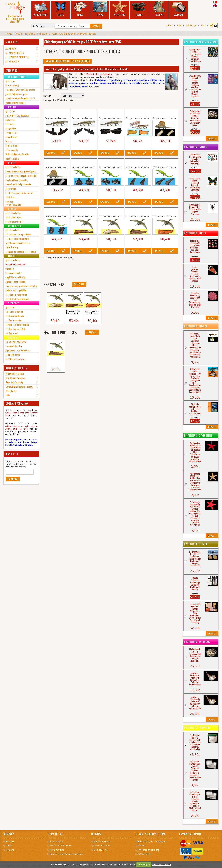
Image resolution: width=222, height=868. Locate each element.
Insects (60, 9)
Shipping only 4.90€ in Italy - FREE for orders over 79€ (83, 42)
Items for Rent (57, 850)
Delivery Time (101, 850)
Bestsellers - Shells (195, 233)
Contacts (10, 850)
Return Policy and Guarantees (152, 841)
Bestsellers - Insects (196, 147)
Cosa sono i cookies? (161, 865)
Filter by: (48, 96)
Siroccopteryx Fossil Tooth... (55, 312)
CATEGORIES (11, 70)
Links (8, 395)
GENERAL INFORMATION (17, 404)
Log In (169, 25)
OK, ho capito (144, 865)
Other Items (119, 9)
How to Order (57, 841)
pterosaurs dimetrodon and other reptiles (74, 34)
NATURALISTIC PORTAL (17, 368)
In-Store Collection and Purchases (66, 854)
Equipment (179, 9)
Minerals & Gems (41, 9)
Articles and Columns (15, 378)
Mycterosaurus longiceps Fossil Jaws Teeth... (84, 162)
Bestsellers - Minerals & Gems (201, 42)
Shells (80, 9)
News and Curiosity (14, 382)
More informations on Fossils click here (68, 61)
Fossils (139, 9)
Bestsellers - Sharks (196, 326)
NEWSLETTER (12, 454)
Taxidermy (159, 9)
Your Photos (11, 391)
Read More (50, 153)
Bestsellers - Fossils (195, 544)
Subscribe (13, 479)
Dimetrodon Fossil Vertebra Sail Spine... (163, 113)
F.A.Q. (9, 846)
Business (10, 841)
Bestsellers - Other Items (198, 436)
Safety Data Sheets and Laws (19, 387)
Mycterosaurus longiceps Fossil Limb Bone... (138, 162)
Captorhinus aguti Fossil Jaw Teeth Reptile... (56, 113)
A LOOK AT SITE (13, 42)
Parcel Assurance (102, 846)
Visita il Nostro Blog (15, 374)
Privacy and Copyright (148, 850)
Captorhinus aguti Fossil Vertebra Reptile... (137, 113)
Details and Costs (102, 841)
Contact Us (191, 25)
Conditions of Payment (61, 846)
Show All (79, 284)
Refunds (142, 846)
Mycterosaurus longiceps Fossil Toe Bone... (57, 211)
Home (179, 25)
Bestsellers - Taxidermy (197, 642)
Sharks (100, 9)
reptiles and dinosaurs (37, 34)
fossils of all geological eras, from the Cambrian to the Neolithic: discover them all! (86, 69)
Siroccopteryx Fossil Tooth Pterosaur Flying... (84, 211)
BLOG (203, 25)
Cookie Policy (144, 854)
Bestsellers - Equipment (197, 728)
